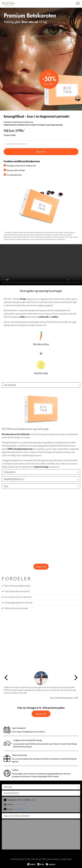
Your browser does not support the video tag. (41, 265)
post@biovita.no (19, 809)
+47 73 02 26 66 (20, 804)
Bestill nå (41, 567)
